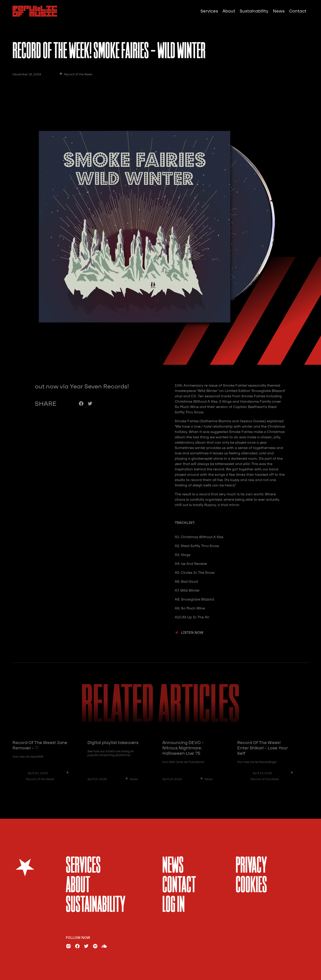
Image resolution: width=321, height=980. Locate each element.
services (83, 866)
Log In (174, 905)
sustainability (96, 905)
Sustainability (254, 11)
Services (209, 11)
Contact (298, 11)
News (279, 11)
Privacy (251, 866)
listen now (192, 633)
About (229, 11)
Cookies (251, 886)
